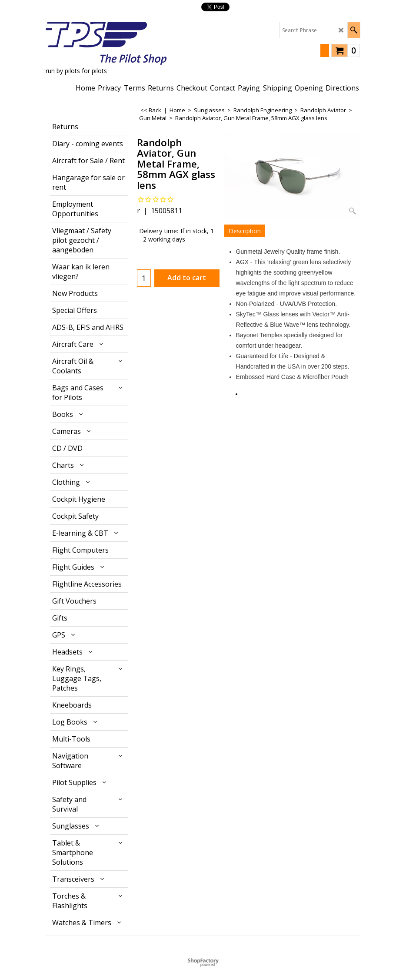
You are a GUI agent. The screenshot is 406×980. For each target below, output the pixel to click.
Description (245, 231)
